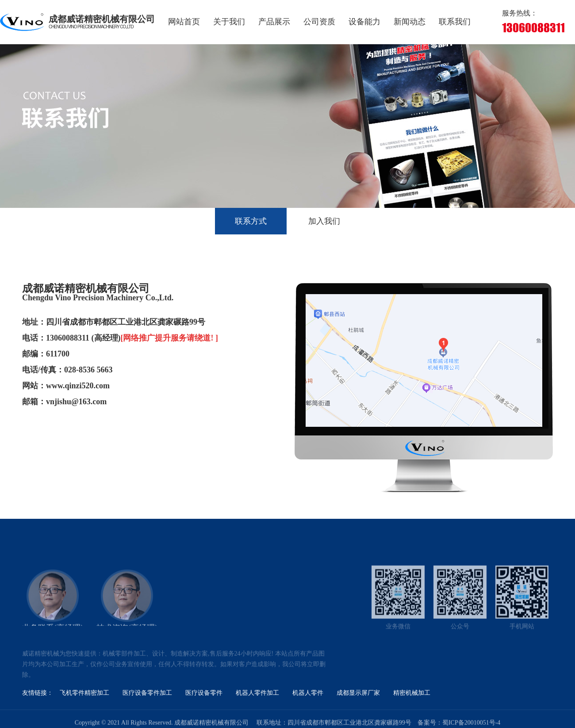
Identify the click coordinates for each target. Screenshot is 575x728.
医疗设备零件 (204, 693)
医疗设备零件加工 (147, 693)
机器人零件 (308, 693)
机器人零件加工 (257, 693)
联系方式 (251, 221)
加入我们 (324, 221)
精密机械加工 (412, 693)
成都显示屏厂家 (358, 693)
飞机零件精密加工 (84, 693)
